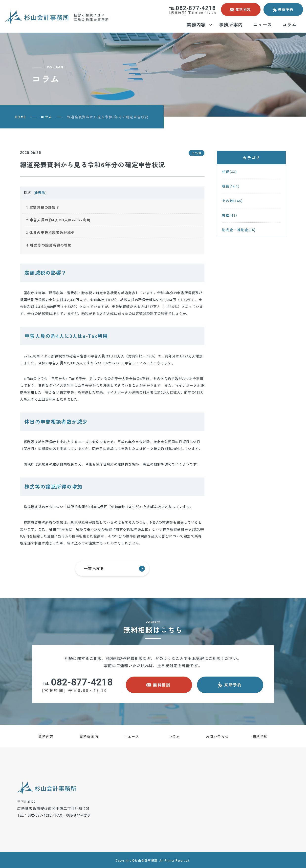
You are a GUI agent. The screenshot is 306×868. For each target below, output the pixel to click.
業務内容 (46, 736)
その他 (197, 153)
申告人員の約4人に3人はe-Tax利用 (58, 220)
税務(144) (231, 186)
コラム (46, 117)
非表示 (40, 193)
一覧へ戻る (114, 569)
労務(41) (229, 215)
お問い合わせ (217, 736)
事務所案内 (89, 736)
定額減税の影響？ (43, 207)
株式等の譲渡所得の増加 (49, 245)
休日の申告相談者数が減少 (50, 232)
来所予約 (260, 736)
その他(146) (232, 201)
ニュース (132, 736)
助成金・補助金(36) (239, 230)
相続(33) (229, 171)
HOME (20, 117)
